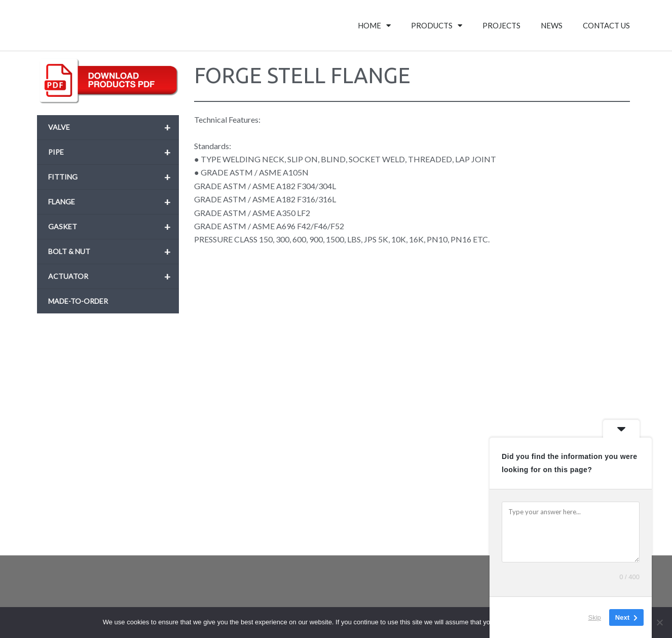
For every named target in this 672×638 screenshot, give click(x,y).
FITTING (114, 177)
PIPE (114, 152)
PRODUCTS (437, 26)
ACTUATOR (114, 276)
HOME (374, 26)
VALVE (114, 127)
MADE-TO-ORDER (78, 301)
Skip (595, 617)
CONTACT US (606, 25)
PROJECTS (501, 25)
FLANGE (114, 202)
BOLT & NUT (114, 252)
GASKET (114, 227)
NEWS (552, 25)
